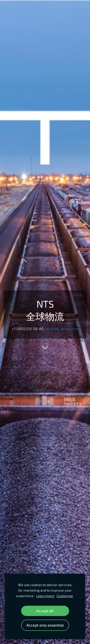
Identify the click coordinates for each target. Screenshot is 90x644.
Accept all (45, 611)
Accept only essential (45, 625)
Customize (65, 596)
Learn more (45, 596)
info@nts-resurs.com (61, 329)
